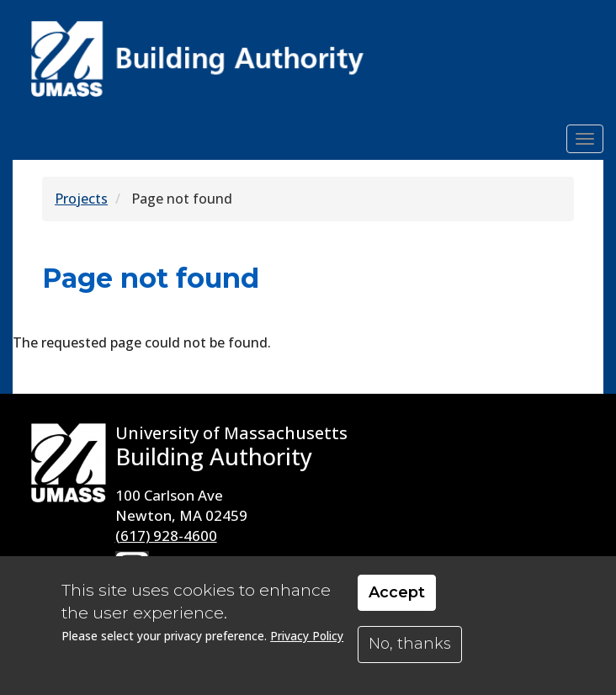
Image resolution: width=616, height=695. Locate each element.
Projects (81, 199)
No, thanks (410, 644)
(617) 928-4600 (166, 536)
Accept (397, 592)
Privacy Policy (307, 636)
